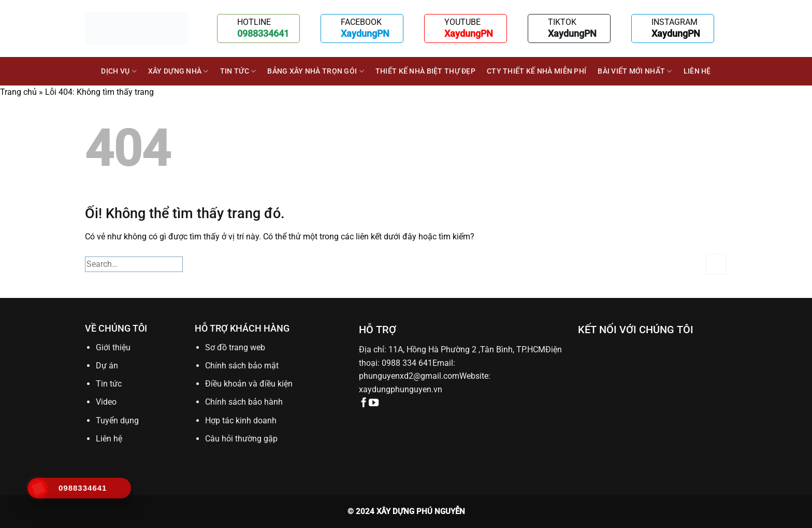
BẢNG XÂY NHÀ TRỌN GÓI (316, 71)
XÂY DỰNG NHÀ (178, 71)
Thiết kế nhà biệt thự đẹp (425, 71)
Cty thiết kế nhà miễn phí (536, 71)
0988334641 (263, 33)
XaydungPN (365, 33)
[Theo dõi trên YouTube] (374, 403)
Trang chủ (18, 92)
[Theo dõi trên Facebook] (364, 403)
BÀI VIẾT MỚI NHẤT (635, 71)
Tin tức (238, 71)
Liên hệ (697, 71)
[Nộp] (716, 264)
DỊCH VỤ (119, 71)
